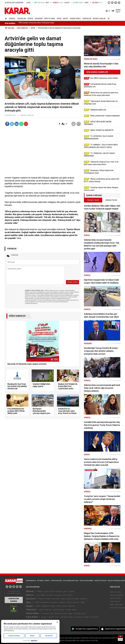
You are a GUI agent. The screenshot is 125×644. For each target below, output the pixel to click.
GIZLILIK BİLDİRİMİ (86, 581)
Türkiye (58, 591)
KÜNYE (47, 581)
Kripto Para (50, 19)
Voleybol (54, 602)
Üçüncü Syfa (49, 591)
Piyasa (41, 599)
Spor (59, 19)
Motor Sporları (73, 602)
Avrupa (58, 595)
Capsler (50, 617)
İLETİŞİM (40, 581)
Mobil (41, 610)
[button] (59, 124)
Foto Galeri (32, 617)
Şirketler (84, 599)
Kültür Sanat (62, 606)
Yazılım (68, 610)
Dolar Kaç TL (115, 601)
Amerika (50, 595)
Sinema (57, 613)
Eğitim (72, 591)
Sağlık (53, 606)
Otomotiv (55, 599)
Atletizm (62, 602)
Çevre (65, 591)
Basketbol (45, 602)
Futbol (37, 602)
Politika (40, 591)
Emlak (48, 599)
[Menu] (108, 19)
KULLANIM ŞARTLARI (71, 581)
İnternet (48, 610)
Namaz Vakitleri (116, 595)
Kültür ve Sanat (75, 617)
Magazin (46, 606)
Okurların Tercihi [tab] (93, 200)
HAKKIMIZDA (31, 581)
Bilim (74, 610)
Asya (64, 595)
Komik (64, 613)
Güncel (12, 19)
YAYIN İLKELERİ (56, 581)
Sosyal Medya (58, 610)
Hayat (66, 19)
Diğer (83, 602)
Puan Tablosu (116, 598)
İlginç (70, 613)
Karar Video (75, 19)
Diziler (38, 606)
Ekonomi (39, 19)
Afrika (69, 595)
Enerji (63, 599)
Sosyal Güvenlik (73, 599)
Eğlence (71, 606)
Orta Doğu (41, 595)
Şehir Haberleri (116, 605)
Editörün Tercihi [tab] (111, 200)
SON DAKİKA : (10, 23)
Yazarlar (22, 19)
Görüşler (87, 19)
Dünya (30, 19)
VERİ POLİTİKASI (100, 581)
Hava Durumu (116, 592)
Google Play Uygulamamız (87, 629)
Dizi (52, 613)
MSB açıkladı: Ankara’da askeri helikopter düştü (36, 23)
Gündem (46, 613)
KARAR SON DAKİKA (14, 600)
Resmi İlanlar (99, 19)
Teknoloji (31, 610)
